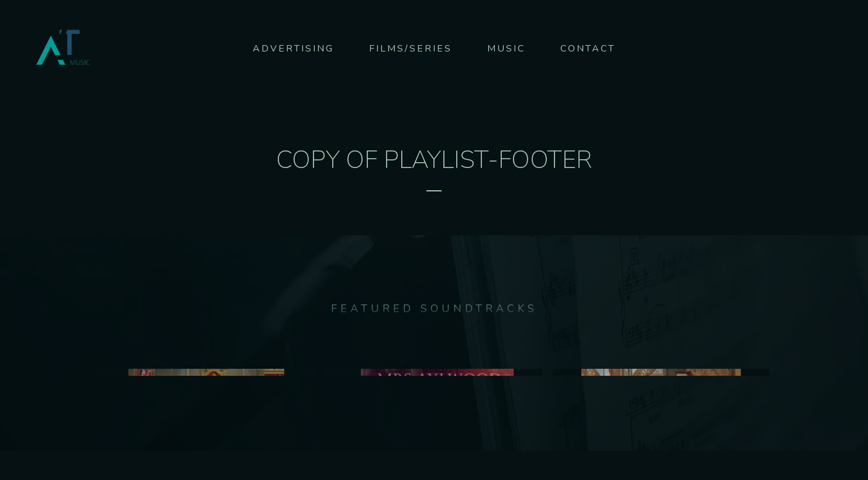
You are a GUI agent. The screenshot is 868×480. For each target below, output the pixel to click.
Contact (588, 49)
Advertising (293, 49)
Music (506, 49)
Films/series (411, 49)
